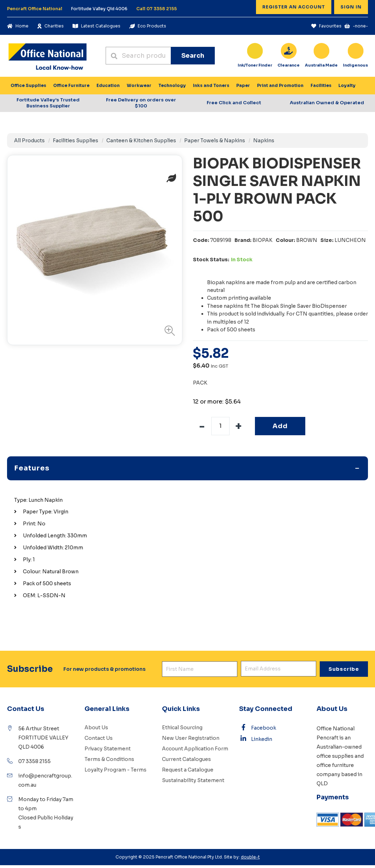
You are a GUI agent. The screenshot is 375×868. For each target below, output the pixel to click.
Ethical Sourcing (182, 728)
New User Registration (191, 738)
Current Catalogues (186, 759)
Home (18, 26)
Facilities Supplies (76, 140)
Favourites (326, 26)
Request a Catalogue (188, 770)
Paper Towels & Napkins (215, 140)
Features (32, 468)
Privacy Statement (108, 749)
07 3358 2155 (35, 761)
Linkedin (256, 739)
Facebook (258, 728)
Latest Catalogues (96, 26)
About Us (96, 728)
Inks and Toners (211, 85)
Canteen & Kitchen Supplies (141, 140)
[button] (168, 331)
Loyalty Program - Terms (115, 770)
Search (193, 56)
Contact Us (99, 738)
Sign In (351, 7)
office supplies (335, 756)
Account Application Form (195, 749)
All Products (29, 140)
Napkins (264, 140)
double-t (250, 857)
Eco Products (148, 26)
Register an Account (294, 7)
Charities (51, 26)
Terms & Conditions (109, 759)
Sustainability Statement (193, 780)
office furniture (335, 765)
